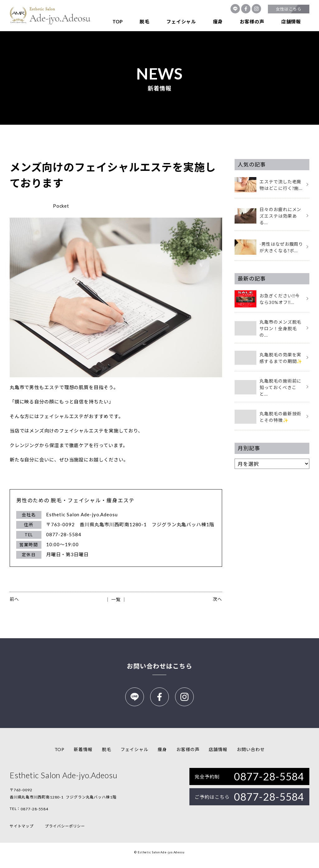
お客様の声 (252, 22)
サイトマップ (22, 832)
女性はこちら (289, 9)
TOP (118, 22)
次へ (217, 599)
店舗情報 (291, 22)
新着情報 (83, 756)
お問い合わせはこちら (159, 666)
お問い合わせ (251, 756)
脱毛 (145, 22)
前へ (14, 599)
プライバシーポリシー (65, 832)
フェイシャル (181, 22)
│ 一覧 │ (116, 599)
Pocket (61, 206)
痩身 (218, 22)
